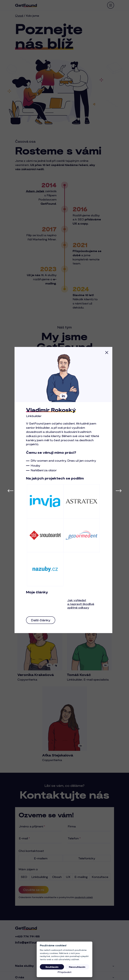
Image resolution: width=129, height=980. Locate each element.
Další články (42, 620)
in (65, 396)
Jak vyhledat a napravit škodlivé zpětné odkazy (82, 604)
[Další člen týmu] (119, 490)
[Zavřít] (108, 352)
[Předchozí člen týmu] (10, 490)
